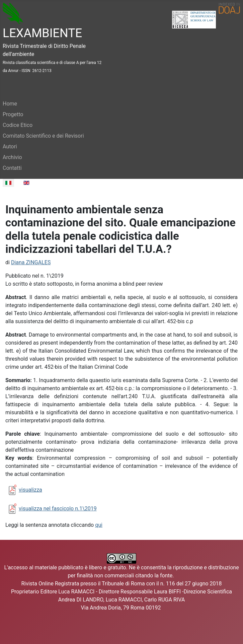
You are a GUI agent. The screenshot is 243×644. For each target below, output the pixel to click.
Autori (10, 147)
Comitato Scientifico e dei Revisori (43, 136)
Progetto (13, 114)
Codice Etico (18, 125)
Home (10, 104)
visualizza (30, 490)
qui (99, 525)
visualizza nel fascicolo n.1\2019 (58, 509)
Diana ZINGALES (31, 262)
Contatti (12, 168)
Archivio (12, 157)
